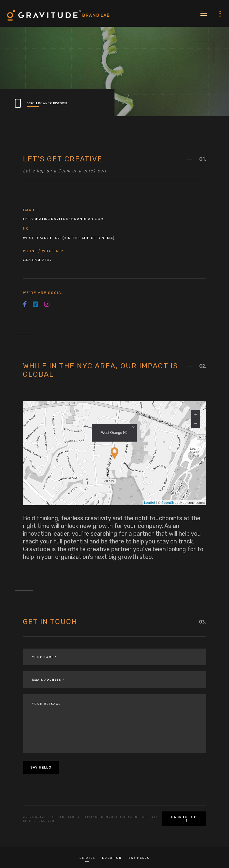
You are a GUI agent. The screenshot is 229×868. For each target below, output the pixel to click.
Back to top (184, 819)
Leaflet (150, 503)
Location (112, 858)
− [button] (196, 423)
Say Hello (139, 858)
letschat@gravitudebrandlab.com (63, 219)
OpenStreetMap (174, 503)
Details (87, 858)
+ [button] (196, 414)
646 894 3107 (37, 260)
